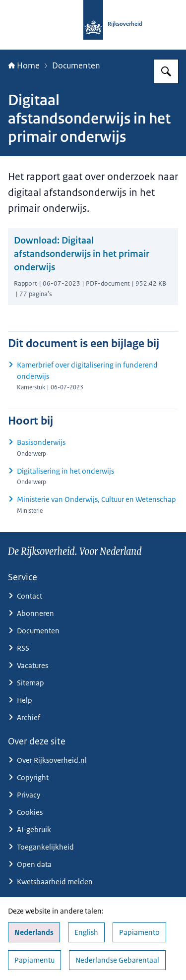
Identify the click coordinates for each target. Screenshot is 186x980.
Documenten (76, 65)
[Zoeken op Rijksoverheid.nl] (166, 71)
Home (24, 65)
